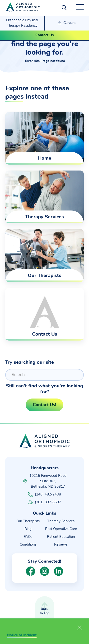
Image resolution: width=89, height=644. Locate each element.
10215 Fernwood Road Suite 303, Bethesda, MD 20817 (48, 481)
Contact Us (44, 35)
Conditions (28, 545)
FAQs (28, 537)
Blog (28, 529)
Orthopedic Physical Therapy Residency (22, 23)
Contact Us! (44, 405)
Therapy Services (61, 521)
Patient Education (61, 537)
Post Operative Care (61, 529)
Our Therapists (28, 521)
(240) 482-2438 (44, 495)
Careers (67, 23)
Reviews (61, 545)
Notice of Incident (22, 635)
